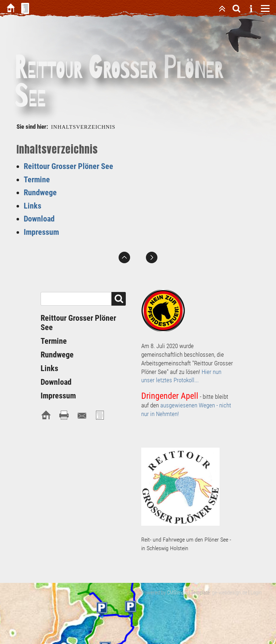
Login (256, 593)
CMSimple (177, 593)
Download (39, 219)
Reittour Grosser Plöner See (68, 166)
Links (33, 206)
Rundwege (40, 193)
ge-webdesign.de (230, 593)
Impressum (41, 232)
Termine (37, 180)
